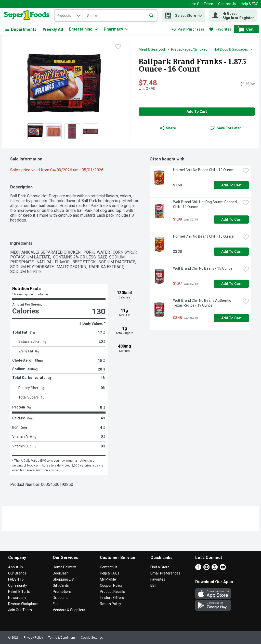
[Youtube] (223, 569)
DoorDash (61, 573)
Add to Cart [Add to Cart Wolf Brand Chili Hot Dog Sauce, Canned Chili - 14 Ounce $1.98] (231, 220)
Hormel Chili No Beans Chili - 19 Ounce (203, 170)
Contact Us (227, 4)
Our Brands (17, 573)
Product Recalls (112, 592)
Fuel (56, 604)
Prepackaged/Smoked (189, 49)
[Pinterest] (206, 569)
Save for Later (226, 128)
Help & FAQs (110, 573)
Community (18, 585)
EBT (154, 585)
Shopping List (64, 579)
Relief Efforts (19, 592)
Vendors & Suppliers (69, 610)
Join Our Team (201, 4)
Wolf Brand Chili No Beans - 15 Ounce (203, 268)
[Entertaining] (83, 29)
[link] (188, 29)
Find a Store (160, 567)
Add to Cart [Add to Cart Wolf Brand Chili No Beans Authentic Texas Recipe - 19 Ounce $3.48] (231, 318)
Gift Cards (61, 585)
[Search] (120, 16)
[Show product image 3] (72, 131)
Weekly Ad (53, 29)
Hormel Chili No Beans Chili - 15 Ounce (203, 236)
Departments (21, 29)
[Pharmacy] (116, 29)
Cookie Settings (92, 638)
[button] (200, 14)
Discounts (61, 598)
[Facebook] (198, 569)
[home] (28, 16)
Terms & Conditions (62, 638)
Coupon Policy (111, 585)
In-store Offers (112, 598)
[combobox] (69, 16)
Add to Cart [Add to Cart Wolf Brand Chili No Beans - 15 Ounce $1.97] (231, 284)
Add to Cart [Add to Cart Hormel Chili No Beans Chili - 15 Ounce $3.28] (231, 252)
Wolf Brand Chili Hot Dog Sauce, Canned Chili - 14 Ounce (205, 204)
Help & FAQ (250, 4)
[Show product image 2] (54, 131)
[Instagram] (215, 569)
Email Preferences (165, 573)
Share (168, 128)
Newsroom (17, 598)
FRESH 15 (16, 579)
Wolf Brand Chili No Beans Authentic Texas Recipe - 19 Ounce (202, 303)
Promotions (62, 592)
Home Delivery (64, 567)
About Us (16, 567)
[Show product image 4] (90, 131)
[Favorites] (220, 29)
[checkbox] (118, 47)
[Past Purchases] (188, 29)
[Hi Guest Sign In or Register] (233, 16)
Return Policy (110, 604)
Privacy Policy (33, 638)
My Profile (108, 579)
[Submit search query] (151, 16)
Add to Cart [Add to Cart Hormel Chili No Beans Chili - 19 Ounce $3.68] (231, 185)
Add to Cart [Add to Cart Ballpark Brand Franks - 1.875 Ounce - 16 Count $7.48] (197, 112)
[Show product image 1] (35, 131)
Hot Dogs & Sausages (231, 49)
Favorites (158, 579)
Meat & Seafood (152, 49)
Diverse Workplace (23, 604)
